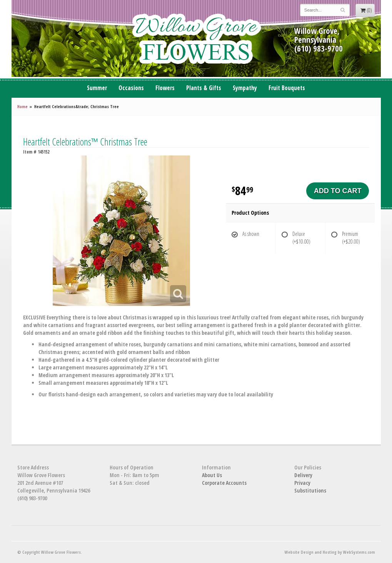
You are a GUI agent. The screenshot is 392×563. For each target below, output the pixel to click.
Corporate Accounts (224, 483)
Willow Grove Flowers (196, 38)
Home (23, 106)
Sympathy (245, 88)
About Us (212, 475)
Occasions (131, 88)
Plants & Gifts (204, 88)
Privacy (302, 483)
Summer (97, 88)
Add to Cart (338, 191)
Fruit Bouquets (287, 88)
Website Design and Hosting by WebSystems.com (330, 552)
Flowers (165, 88)
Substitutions (310, 490)
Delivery (303, 475)
